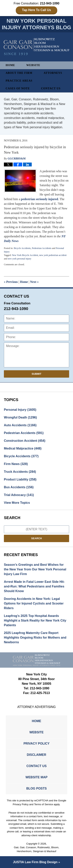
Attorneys (53, 73)
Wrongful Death (20, 417)
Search (36, 538)
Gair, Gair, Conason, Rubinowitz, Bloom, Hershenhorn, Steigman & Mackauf (36, 849)
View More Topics (17, 503)
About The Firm (19, 73)
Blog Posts (36, 788)
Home (10, 65)
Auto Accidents (20, 425)
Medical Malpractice (23, 448)
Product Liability (20, 479)
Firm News (16, 464)
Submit (37, 374)
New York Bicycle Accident (25, 255)
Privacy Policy (37, 744)
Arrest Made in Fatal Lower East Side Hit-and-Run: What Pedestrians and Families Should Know (34, 586)
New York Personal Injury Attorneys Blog (37, 47)
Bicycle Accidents (22, 248)
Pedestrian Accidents (42, 248)
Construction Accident (25, 441)
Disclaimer (37, 755)
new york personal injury (19, 259)
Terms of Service (44, 804)
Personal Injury (20, 410)
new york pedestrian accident (53, 255)
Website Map (36, 777)
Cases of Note (18, 88)
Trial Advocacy (19, 495)
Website (33, 65)
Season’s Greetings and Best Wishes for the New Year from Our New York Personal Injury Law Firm (35, 569)
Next (34, 282)
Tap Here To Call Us (36, 10)
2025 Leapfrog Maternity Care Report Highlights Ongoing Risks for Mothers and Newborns (35, 638)
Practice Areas (19, 81)
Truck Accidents (20, 472)
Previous (11, 282)
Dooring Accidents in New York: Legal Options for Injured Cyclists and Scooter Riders (34, 603)
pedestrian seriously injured (40, 199)
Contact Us (51, 88)
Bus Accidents (19, 487)
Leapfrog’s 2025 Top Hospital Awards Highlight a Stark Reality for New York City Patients (35, 620)
